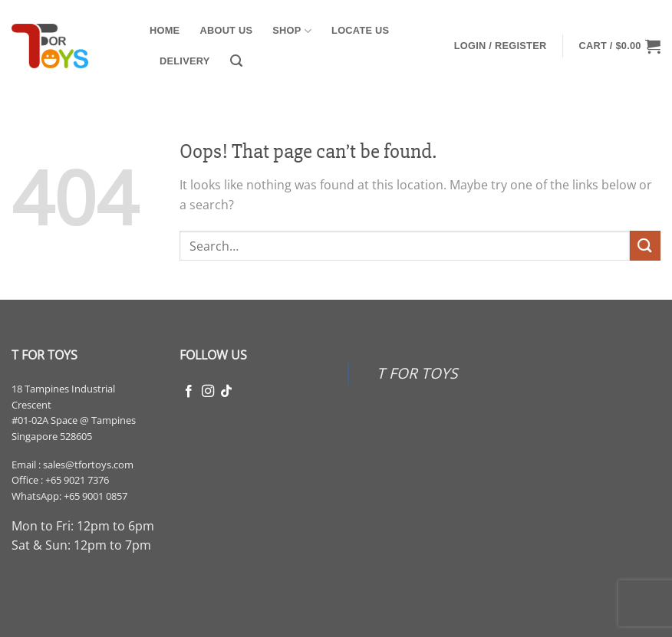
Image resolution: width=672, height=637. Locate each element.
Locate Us (360, 30)
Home (165, 30)
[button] (236, 61)
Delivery (185, 61)
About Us (226, 30)
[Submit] (645, 246)
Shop (292, 31)
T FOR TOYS (417, 373)
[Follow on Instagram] (208, 392)
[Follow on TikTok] (226, 392)
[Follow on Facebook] (189, 392)
